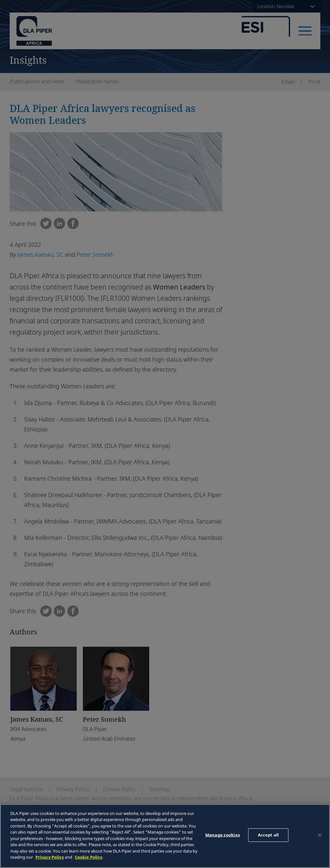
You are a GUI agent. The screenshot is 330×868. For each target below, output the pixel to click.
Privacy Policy (50, 857)
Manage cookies (223, 835)
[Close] (320, 835)
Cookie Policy (88, 857)
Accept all (268, 835)
